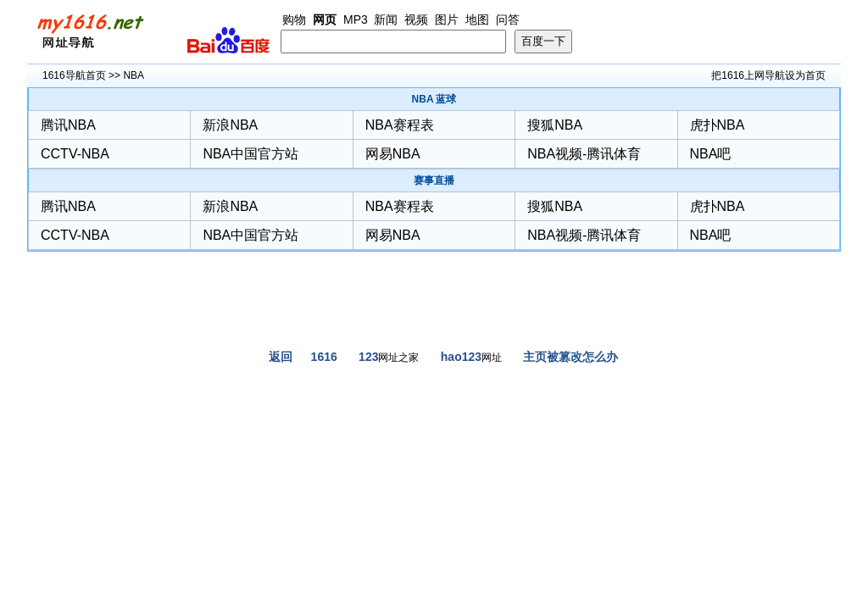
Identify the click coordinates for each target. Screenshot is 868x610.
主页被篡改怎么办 (570, 357)
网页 (325, 19)
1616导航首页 (74, 75)
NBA (134, 75)
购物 (294, 19)
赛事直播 (434, 180)
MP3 (356, 19)
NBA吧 (711, 154)
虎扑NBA (718, 125)
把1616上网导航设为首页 (768, 75)
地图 (477, 19)
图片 (447, 19)
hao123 (461, 357)
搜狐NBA (555, 125)
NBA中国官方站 (250, 154)
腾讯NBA (68, 125)
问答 (508, 19)
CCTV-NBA (75, 154)
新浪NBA (230, 125)
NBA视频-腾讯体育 (584, 154)
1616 (324, 357)
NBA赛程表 (400, 125)
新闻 (386, 19)
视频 (416, 19)
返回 (281, 357)
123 (368, 357)
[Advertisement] (434, 307)
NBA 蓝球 (434, 99)
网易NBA (393, 154)
